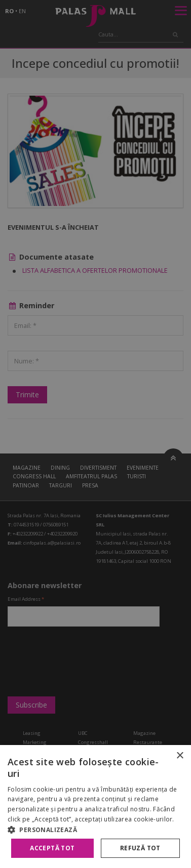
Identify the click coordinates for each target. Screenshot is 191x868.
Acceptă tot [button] (52, 848)
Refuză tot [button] (140, 848)
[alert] (95, 434)
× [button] (180, 756)
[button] (95, 830)
